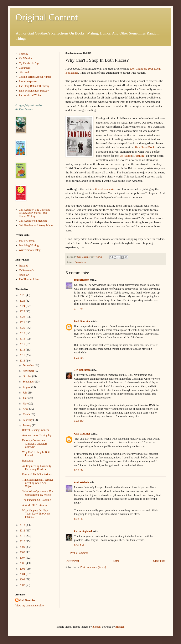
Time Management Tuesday (34, 91)
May (26, 404)
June (26, 398)
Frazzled (23, 266)
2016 (23, 350)
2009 (23, 547)
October (27, 376)
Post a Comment (79, 553)
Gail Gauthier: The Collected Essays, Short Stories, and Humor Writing (35, 213)
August (27, 387)
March (27, 414)
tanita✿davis (82, 280)
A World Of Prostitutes (34, 505)
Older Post (159, 561)
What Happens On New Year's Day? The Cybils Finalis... (36, 514)
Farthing (139, 156)
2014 (23, 361)
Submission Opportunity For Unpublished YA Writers (38, 493)
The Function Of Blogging (36, 500)
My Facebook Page (29, 63)
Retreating (28, 461)
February (28, 420)
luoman (96, 627)
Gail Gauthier (82, 321)
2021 (23, 322)
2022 (23, 317)
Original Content (47, 17)
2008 (23, 552)
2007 (23, 558)
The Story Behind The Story (34, 86)
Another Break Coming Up (37, 435)
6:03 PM (79, 422)
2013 (23, 525)
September (29, 382)
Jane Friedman (27, 241)
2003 (23, 580)
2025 (23, 301)
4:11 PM (79, 309)
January (27, 425)
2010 (23, 541)
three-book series (105, 189)
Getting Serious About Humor (35, 77)
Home (116, 561)
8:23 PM (79, 470)
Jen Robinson (82, 370)
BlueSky (23, 54)
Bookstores (80, 262)
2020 (23, 328)
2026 (23, 295)
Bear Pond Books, (146, 147)
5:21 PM (79, 358)
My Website (25, 58)
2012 (23, 531)
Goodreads (25, 68)
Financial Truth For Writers (37, 475)
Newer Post (73, 561)
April (26, 409)
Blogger (120, 627)
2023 (23, 311)
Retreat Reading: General (36, 430)
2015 (23, 355)
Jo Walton (126, 156)
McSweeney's (26, 270)
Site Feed (24, 72)
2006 (23, 563)
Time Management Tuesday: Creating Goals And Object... (38, 483)
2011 (23, 536)
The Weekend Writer (30, 95)
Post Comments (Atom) (93, 567)
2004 (23, 574)
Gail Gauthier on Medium (33, 221)
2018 (23, 339)
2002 (23, 585)
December (29, 365)
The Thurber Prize (29, 279)
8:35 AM (79, 545)
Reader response (28, 81)
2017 (23, 344)
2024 (23, 306)
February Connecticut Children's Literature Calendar (35, 444)
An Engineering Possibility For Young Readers (37, 468)
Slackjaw (24, 275)
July (25, 393)
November (29, 371)
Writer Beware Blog (30, 250)
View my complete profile (30, 606)
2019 (23, 333)
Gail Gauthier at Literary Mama (36, 225)
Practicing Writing (29, 245)
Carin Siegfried (83, 531)
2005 (23, 569)
